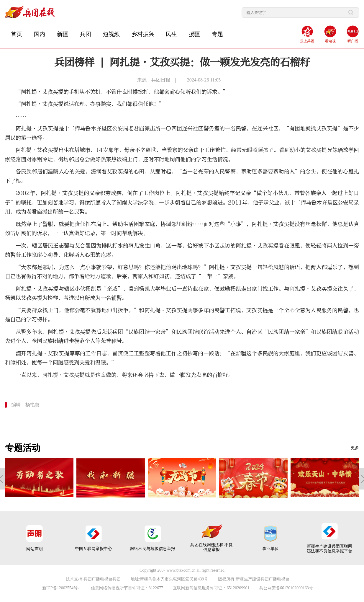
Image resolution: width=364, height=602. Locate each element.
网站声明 (35, 549)
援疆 (194, 34)
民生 (171, 34)
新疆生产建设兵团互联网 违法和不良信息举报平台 (329, 549)
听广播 (353, 41)
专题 (217, 34)
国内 (40, 34)
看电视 (330, 41)
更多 (355, 448)
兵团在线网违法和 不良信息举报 (211, 547)
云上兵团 (307, 41)
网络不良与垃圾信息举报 (153, 549)
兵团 (86, 34)
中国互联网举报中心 (94, 549)
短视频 (111, 34)
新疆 (63, 34)
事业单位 (270, 549)
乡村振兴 (143, 34)
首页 (17, 34)
